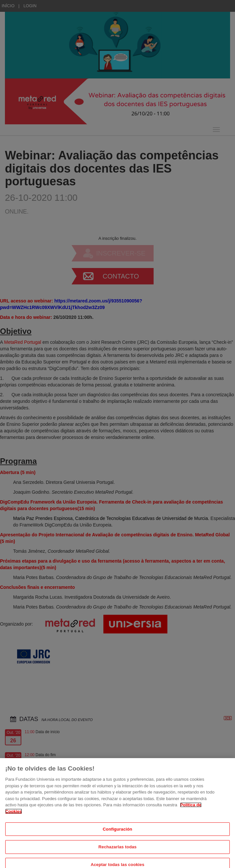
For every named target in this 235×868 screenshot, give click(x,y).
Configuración (117, 834)
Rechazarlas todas (117, 852)
